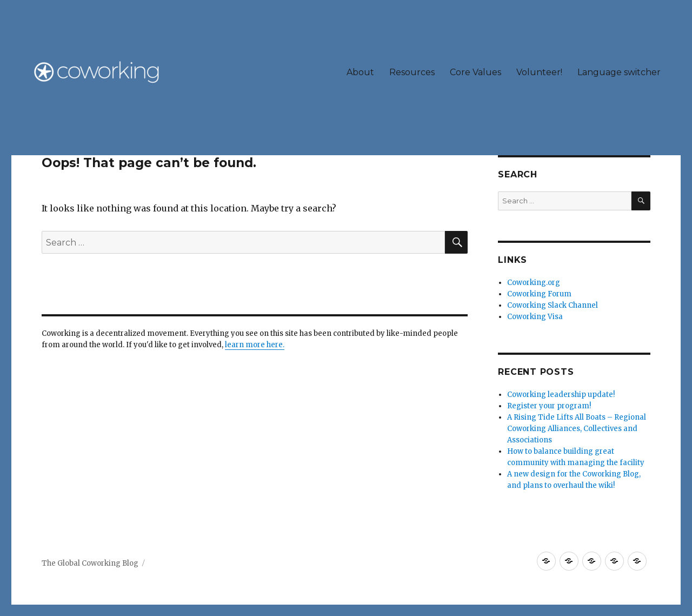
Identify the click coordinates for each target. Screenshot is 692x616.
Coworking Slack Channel (553, 305)
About (360, 72)
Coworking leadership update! (561, 395)
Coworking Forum (539, 294)
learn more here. (255, 345)
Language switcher (619, 72)
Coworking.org (534, 283)
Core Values (475, 72)
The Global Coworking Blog (90, 563)
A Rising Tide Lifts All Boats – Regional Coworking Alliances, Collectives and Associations (577, 429)
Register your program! (549, 406)
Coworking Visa (535, 317)
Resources (412, 72)
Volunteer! (539, 72)
